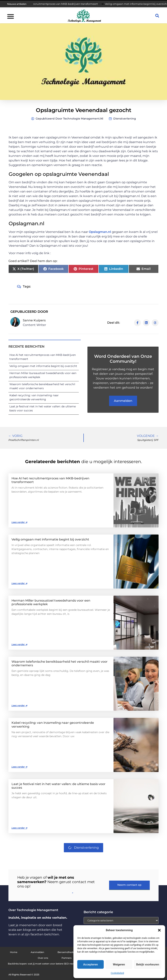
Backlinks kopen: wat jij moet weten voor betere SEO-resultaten (45, 964)
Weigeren (119, 964)
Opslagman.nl (100, 232)
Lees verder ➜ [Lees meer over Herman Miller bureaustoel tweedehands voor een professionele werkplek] (19, 644)
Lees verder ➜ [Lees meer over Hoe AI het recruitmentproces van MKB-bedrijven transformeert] (19, 522)
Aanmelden (37, 952)
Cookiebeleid (117, 973)
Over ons (43, 958)
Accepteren (91, 964)
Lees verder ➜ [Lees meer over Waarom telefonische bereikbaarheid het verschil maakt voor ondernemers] (19, 705)
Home (14, 952)
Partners (67, 958)
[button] (159, 930)
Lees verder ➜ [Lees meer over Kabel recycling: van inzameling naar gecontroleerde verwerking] (19, 767)
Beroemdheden (67, 952)
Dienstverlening (125, 119)
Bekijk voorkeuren (148, 964)
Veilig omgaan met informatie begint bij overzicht (43, 366)
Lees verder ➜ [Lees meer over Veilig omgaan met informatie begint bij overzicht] (19, 583)
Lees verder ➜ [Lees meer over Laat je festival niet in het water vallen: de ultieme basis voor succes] (19, 828)
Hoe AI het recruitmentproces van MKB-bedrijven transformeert (60, 4)
